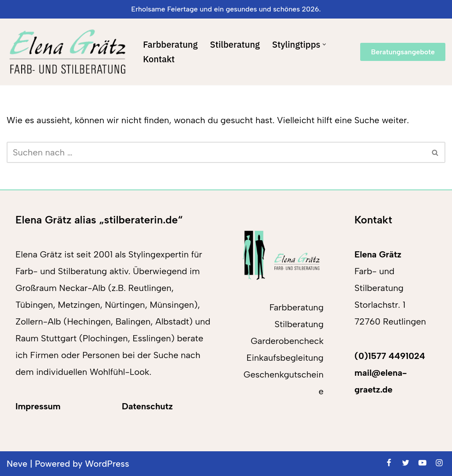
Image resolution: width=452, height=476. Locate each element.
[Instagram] (439, 463)
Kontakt (159, 59)
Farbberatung (170, 44)
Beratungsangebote (403, 52)
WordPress (107, 464)
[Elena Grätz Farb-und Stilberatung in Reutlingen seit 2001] (67, 52)
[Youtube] (422, 463)
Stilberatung (235, 44)
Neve (17, 464)
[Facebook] (389, 463)
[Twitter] (406, 463)
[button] (324, 44)
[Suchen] (216, 152)
